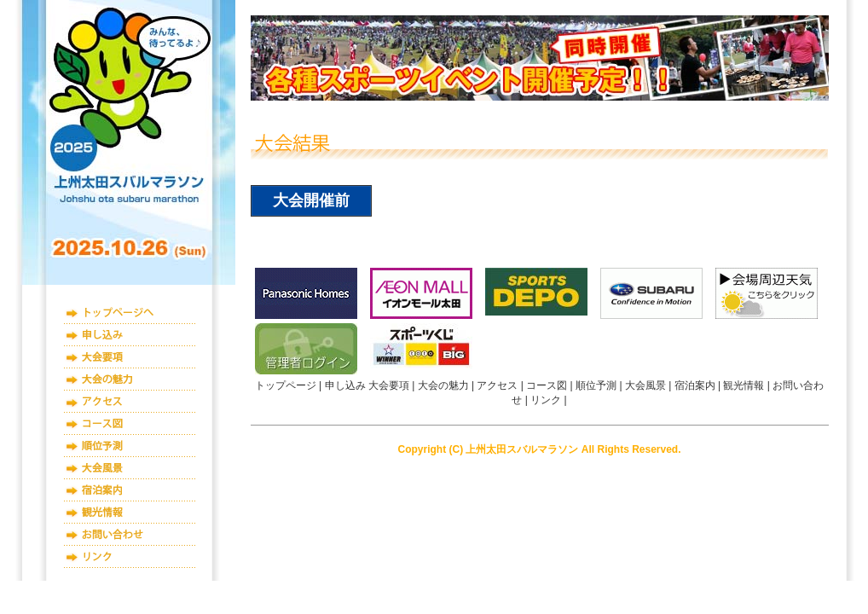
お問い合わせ (130, 535)
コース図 (130, 424)
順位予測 (130, 446)
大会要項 (130, 357)
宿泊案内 (130, 490)
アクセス (130, 402)
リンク (130, 557)
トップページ (130, 313)
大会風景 (130, 468)
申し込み (130, 335)
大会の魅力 (130, 379)
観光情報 (130, 513)
